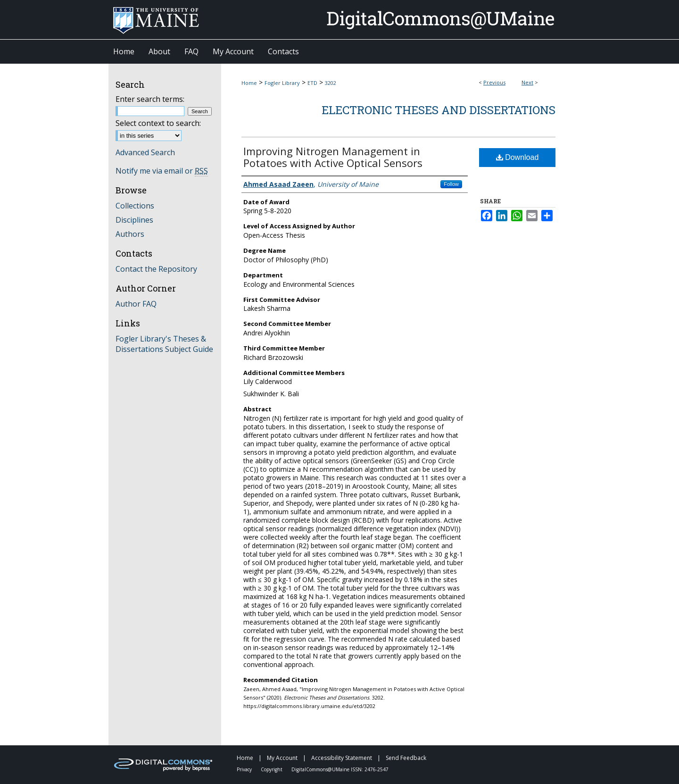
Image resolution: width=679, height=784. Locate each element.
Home (249, 83)
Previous (494, 82)
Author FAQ (136, 304)
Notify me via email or (162, 171)
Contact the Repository (156, 269)
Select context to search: (158, 123)
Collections (135, 206)
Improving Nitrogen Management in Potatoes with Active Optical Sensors (333, 157)
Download (518, 157)
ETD (312, 83)
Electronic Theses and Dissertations (439, 110)
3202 (331, 83)
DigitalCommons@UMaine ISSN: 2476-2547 (340, 769)
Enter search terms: (150, 99)
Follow (451, 184)
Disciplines (134, 220)
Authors (130, 234)
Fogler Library (282, 83)
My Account (283, 758)
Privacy (245, 769)
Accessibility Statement (342, 758)
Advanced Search (145, 152)
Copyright (272, 769)
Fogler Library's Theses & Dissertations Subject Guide (164, 344)
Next (527, 82)
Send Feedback (406, 758)
